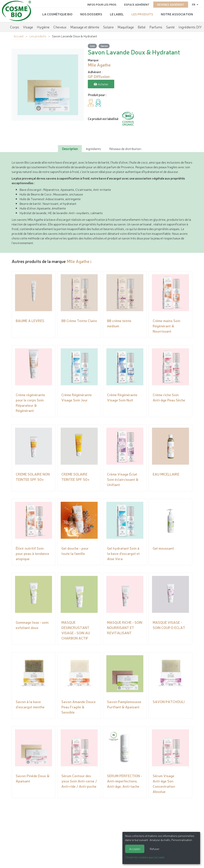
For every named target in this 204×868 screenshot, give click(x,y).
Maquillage (126, 26)
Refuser (155, 849)
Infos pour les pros (102, 4)
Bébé (142, 26)
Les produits (142, 14)
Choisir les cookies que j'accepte (145, 857)
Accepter (135, 849)
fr (194, 4)
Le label (117, 14)
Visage (28, 26)
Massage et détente (85, 26)
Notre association (177, 14)
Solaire (108, 26)
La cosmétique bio (57, 14)
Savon (104, 46)
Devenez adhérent (171, 4)
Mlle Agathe (78, 261)
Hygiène (43, 26)
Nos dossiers (91, 14)
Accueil (19, 36)
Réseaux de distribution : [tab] (126, 148)
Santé (170, 26)
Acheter (101, 84)
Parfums (156, 26)
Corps (15, 26)
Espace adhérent (137, 4)
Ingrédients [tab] (93, 148)
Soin (92, 46)
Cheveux (60, 26)
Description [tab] (70, 148)
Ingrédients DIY (190, 26)
